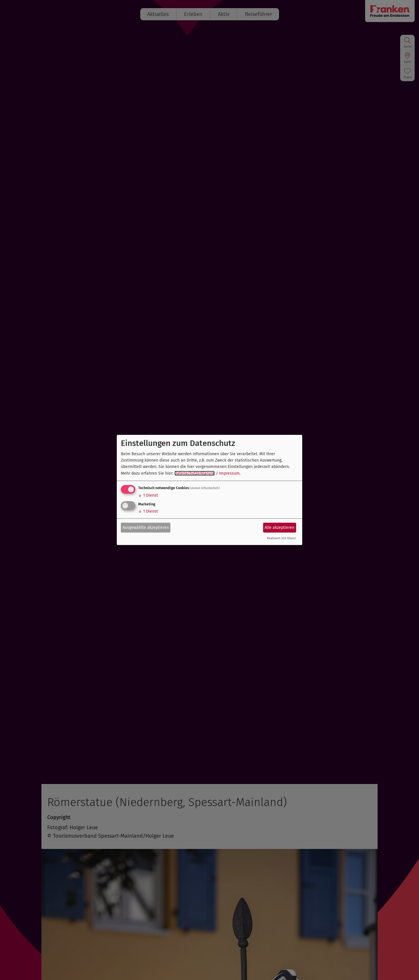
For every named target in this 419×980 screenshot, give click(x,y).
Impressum (229, 473)
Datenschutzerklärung (195, 473)
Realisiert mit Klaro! (281, 538)
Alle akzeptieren (279, 527)
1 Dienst (148, 495)
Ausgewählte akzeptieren (146, 527)
